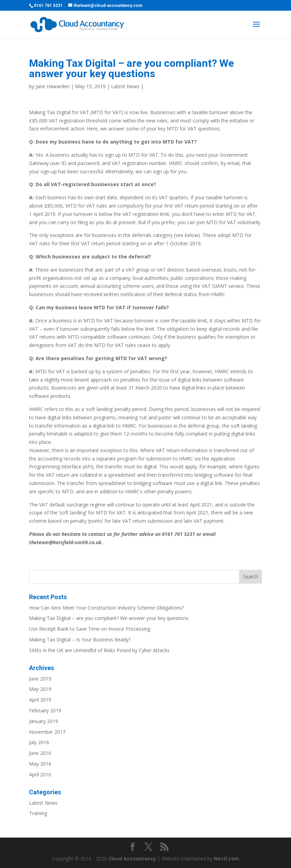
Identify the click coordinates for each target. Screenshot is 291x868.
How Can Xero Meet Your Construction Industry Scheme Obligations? (106, 608)
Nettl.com (226, 858)
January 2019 (44, 721)
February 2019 (45, 710)
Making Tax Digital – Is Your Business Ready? (80, 639)
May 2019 (40, 689)
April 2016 (40, 774)
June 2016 (40, 753)
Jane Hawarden (53, 86)
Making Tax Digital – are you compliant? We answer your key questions (109, 618)
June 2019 (40, 679)
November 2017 (47, 732)
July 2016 (39, 742)
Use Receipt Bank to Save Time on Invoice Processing (90, 629)
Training (38, 813)
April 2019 (40, 700)
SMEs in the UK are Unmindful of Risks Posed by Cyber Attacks (99, 650)
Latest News (125, 86)
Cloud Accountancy (132, 858)
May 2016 (40, 764)
